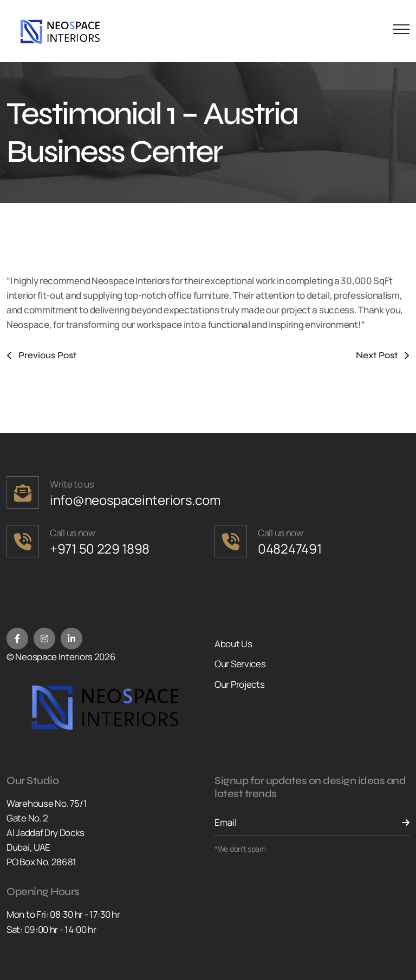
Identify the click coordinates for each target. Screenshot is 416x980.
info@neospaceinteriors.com (135, 500)
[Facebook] (17, 639)
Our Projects (239, 684)
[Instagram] (44, 639)
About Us (233, 644)
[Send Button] (399, 823)
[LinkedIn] (71, 639)
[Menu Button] (399, 31)
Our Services (240, 664)
